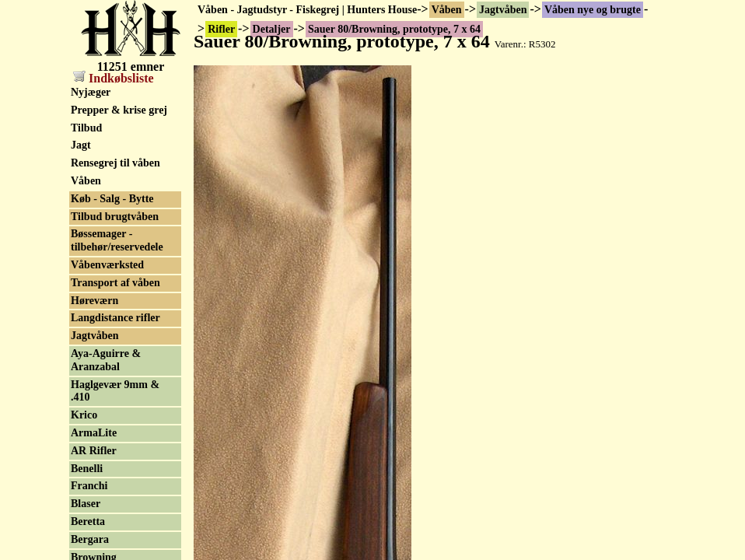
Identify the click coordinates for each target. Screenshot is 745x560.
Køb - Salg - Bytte (112, 199)
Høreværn (94, 301)
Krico (84, 415)
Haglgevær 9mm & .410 (115, 391)
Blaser (86, 504)
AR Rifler (94, 451)
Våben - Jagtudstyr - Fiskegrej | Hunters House (307, 10)
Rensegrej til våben (115, 163)
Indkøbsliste (114, 78)
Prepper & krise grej (119, 110)
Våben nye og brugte (593, 10)
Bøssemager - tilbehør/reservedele (117, 240)
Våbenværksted (107, 265)
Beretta (88, 521)
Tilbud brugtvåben (115, 217)
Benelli (87, 469)
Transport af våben (115, 283)
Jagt (81, 145)
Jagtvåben (503, 10)
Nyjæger (91, 92)
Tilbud (86, 128)
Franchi (89, 486)
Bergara (90, 539)
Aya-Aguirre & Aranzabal (106, 360)
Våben (447, 10)
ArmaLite (94, 433)
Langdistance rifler (115, 318)
